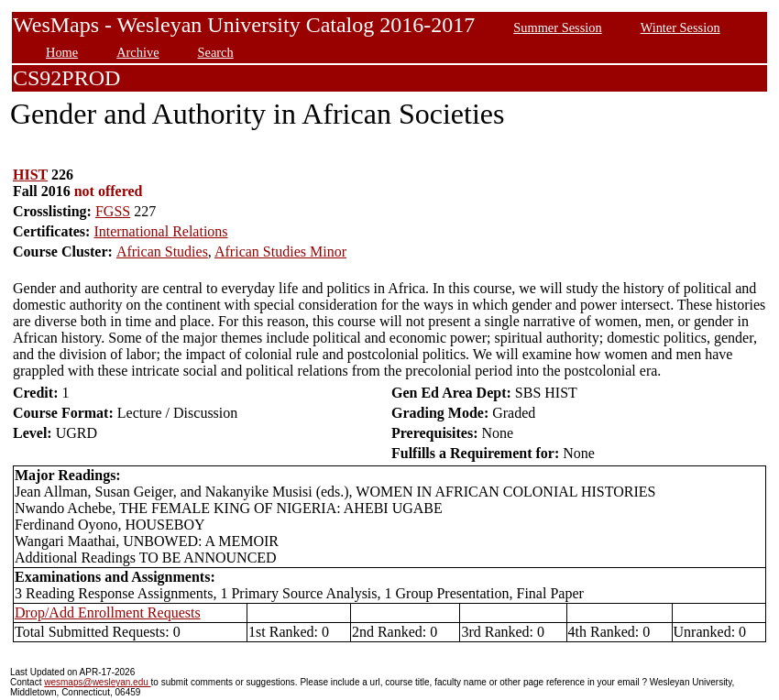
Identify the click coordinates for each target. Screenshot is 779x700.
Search (216, 52)
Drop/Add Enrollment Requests (108, 612)
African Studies (162, 252)
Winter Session (680, 27)
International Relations (160, 231)
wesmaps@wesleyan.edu (97, 682)
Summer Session (557, 27)
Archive (137, 52)
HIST (30, 175)
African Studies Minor (280, 252)
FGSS (113, 211)
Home (62, 52)
